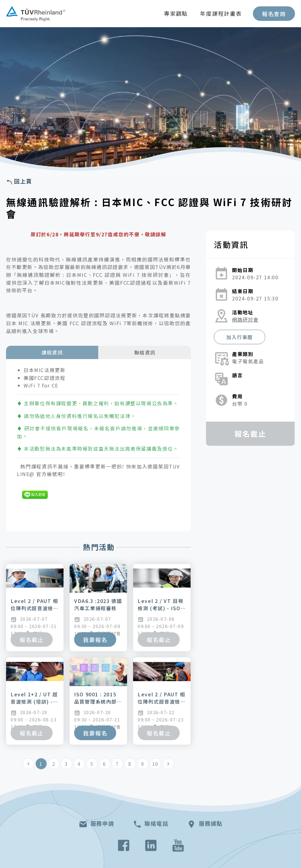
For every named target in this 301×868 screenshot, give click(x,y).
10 (155, 764)
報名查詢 (274, 14)
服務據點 (205, 824)
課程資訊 (52, 352)
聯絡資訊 (145, 352)
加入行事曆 (240, 337)
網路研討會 (245, 319)
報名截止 (32, 640)
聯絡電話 (150, 824)
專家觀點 (176, 13)
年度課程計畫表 (221, 13)
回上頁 (19, 181)
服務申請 (96, 824)
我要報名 (95, 640)
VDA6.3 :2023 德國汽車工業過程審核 (98, 604)
